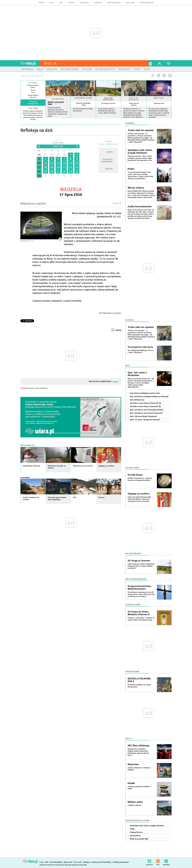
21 (64, 167)
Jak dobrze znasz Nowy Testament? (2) (145, 403)
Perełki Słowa (135, 475)
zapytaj (72, 3)
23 (77, 167)
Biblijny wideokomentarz (136, 579)
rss (158, 75)
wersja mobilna (147, 3)
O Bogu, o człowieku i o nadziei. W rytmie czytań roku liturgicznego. (141, 619)
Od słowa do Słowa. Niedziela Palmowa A (139, 613)
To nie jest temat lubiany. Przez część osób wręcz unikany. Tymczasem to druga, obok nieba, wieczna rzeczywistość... (141, 175)
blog (51, 3)
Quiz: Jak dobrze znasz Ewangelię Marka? (147, 410)
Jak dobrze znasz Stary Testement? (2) (145, 406)
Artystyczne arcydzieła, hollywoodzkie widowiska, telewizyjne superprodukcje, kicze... (138, 752)
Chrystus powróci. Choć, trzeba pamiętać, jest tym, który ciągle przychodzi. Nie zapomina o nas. (140, 158)
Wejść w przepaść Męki (56, 103)
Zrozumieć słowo (83, 98)
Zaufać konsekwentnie (140, 207)
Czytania (117, 203)
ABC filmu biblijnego (139, 746)
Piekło (131, 169)
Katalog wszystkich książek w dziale (139, 788)
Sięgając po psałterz (139, 494)
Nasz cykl (159, 98)
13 (58, 163)
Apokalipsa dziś (159, 103)
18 (45, 167)
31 (39, 176)
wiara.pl (30, 63)
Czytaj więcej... (58, 119)
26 (39, 155)
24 (39, 171)
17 (39, 167)
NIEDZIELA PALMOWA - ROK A (83, 104)
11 (45, 163)
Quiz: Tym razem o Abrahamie (137, 374)
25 (45, 171)
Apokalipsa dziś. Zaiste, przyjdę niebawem (140, 151)
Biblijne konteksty (109, 99)
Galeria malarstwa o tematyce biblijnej (139, 769)
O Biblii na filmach (135, 805)
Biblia (51, 63)
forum (41, 3)
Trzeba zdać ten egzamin (134, 104)
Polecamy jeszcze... (133, 468)
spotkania (85, 3)
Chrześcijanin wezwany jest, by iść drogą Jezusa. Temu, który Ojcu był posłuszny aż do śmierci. (141, 594)
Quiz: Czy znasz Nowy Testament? (143, 416)
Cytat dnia (33, 108)
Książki (131, 783)
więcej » (33, 122)
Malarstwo (133, 764)
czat (61, 3)
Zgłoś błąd (166, 861)
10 (39, 163)
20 (58, 167)
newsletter (149, 861)
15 (71, 163)
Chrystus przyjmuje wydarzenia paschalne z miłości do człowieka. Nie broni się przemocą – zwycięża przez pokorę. (58, 112)
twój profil (160, 63)
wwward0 (24, 241)
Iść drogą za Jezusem (109, 103)
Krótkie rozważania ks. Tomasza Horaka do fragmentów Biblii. (140, 479)
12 (52, 163)
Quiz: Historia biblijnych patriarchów (145, 393)
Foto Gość (78, 862)
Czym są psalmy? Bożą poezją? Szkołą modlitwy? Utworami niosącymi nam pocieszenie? (139, 499)
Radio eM (98, 3)
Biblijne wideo (135, 802)
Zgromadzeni (135, 836)
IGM (47, 862)
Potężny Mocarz (136, 832)
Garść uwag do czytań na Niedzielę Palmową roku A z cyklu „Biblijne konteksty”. (107, 111)
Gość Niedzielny (114, 3)
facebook (164, 75)
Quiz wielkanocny (137, 400)
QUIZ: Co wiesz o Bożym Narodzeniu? (145, 420)
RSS (158, 861)
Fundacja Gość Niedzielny (101, 862)
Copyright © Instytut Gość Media (52, 865)
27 (45, 155)
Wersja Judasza (136, 188)
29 (58, 155)
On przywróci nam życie (140, 347)
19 (52, 167)
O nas (41, 862)
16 (77, 163)
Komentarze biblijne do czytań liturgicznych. (139, 686)
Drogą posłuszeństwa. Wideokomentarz (139, 587)
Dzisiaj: (58, 142)
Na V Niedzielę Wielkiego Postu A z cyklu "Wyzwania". (140, 351)
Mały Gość (131, 3)
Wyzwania (130, 320)
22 (71, 167)
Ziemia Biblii (25, 478)
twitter (170, 75)
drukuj (118, 330)
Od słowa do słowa (133, 605)
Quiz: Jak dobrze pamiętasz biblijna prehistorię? (149, 397)
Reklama (86, 862)
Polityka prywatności (121, 862)
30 (64, 155)
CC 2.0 (31, 241)
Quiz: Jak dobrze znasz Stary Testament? (146, 413)
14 (64, 163)
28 (52, 155)
